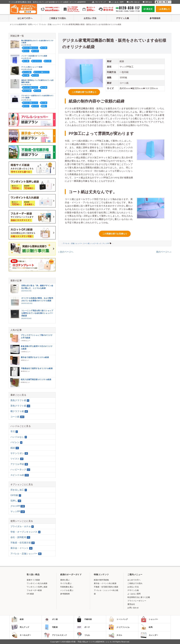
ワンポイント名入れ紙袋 (37, 583)
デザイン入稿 (122, 18)
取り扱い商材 (163, 2)
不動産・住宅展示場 (23, 543)
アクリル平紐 (27, 72)
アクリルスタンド (55, 635)
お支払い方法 (90, 18)
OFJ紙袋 (30, 594)
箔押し (44, 106)
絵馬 (146, 627)
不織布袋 (84, 619)
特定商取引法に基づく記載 (139, 597)
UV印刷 (16, 495)
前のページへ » (164, 252)
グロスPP (18, 506)
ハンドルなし (19, 437)
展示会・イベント (21, 548)
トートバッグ (118, 619)
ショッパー (149, 619)
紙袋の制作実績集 (101, 580)
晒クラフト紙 (19, 411)
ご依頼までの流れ (57, 18)
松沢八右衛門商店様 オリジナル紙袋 (36, 379)
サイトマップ (99, 2)
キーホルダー (21, 635)
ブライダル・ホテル (22, 526)
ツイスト (26, 106)
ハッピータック (96, 243)
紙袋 (17, 619)
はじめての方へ (25, 18)
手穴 (14, 431)
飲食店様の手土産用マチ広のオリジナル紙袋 (37, 347)
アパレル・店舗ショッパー (73, 243)
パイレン (26, 51)
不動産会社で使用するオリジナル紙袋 (37, 368)
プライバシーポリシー (137, 601)
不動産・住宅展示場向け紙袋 (106, 587)
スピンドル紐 (27, 91)
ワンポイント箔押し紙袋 (37, 587)
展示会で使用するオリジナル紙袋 (35, 357)
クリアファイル (119, 627)
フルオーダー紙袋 (34, 590)
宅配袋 (51, 627)
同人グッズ (20, 627)
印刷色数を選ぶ (67, 587)
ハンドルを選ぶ (67, 590)
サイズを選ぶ (66, 583)
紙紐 (15, 448)
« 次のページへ (66, 252)
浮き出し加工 (19, 490)
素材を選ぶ (65, 580)
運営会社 (147, 2)
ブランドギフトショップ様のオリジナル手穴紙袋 (37, 336)
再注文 (148, 9)
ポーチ (83, 627)
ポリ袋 (51, 619)
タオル (115, 635)
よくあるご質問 (116, 2)
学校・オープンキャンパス (26, 532)
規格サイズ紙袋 (33, 580)
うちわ (83, 635)
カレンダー (149, 635)
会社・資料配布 (20, 537)
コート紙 (86, 243)
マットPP (106, 243)
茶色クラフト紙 (20, 406)
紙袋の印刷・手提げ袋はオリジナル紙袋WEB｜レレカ (89, 642)
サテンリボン (19, 453)
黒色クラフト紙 (20, 400)
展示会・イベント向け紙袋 (105, 583)
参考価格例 (155, 18)
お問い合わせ (133, 2)
